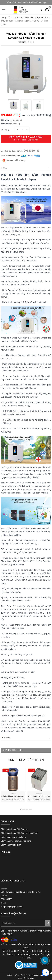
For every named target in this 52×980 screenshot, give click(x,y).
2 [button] (23, 809)
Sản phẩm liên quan (26, 760)
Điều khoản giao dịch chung (13, 837)
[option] (26, 72)
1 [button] (21, 809)
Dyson (13, 794)
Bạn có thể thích (13, 750)
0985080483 (32, 151)
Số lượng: (5, 129)
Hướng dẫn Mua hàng (13, 161)
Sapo (32, 978)
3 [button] (27, 809)
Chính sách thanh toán (11, 845)
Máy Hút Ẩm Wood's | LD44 (39, 796)
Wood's (39, 794)
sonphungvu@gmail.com (12, 906)
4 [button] (30, 809)
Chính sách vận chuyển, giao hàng (16, 841)
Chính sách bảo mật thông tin (14, 829)
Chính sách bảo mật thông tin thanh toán (19, 833)
